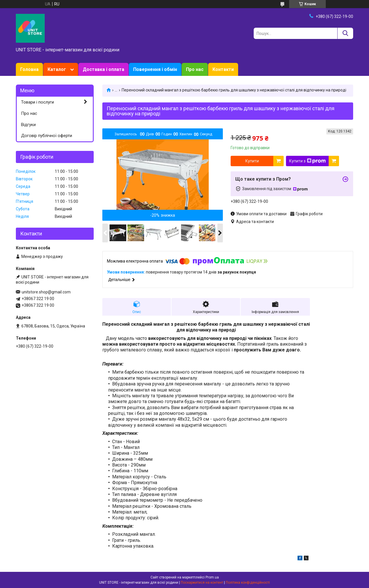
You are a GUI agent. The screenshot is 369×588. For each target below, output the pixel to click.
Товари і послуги (37, 102)
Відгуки (28, 125)
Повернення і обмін (155, 69)
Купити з (307, 161)
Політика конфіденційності (248, 583)
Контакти (223, 69)
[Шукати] (345, 33)
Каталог (57, 69)
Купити (252, 161)
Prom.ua (212, 577)
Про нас (195, 69)
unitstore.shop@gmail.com (46, 292)
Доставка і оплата (103, 69)
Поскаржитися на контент (202, 583)
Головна (29, 69)
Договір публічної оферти (47, 136)
